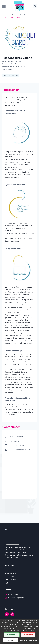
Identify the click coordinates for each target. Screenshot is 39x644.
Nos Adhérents (10, 573)
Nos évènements (11, 577)
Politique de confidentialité (21, 629)
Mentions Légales (21, 631)
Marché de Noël (11, 580)
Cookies (21, 634)
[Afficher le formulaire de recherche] (35, 6)
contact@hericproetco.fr (17, 598)
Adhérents (14, 15)
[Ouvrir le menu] (4, 6)
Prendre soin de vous (28, 15)
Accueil (5, 15)
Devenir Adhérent (11, 570)
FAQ (6, 583)
